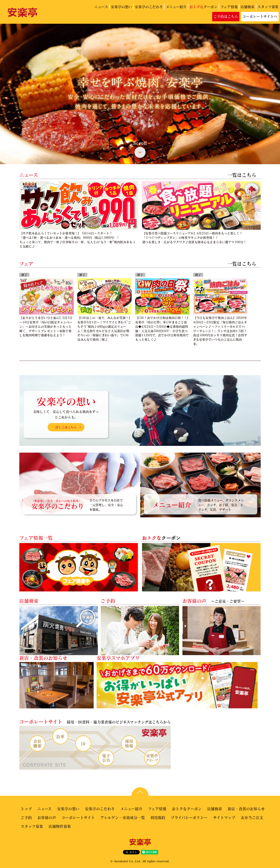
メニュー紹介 (176, 7)
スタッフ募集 (268, 7)
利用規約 (158, 818)
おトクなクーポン (187, 809)
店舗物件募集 (60, 826)
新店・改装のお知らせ (246, 809)
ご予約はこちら (226, 16)
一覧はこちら (242, 175)
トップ (26, 809)
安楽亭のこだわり (149, 7)
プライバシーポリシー (189, 818)
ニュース (101, 7)
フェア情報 (229, 7)
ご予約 (26, 818)
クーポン (203, 7)
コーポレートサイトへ (260, 16)
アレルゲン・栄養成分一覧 (123, 818)
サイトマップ (224, 818)
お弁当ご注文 (252, 818)
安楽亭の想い (121, 7)
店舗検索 (248, 7)
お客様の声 (47, 818)
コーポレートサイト (78, 818)
